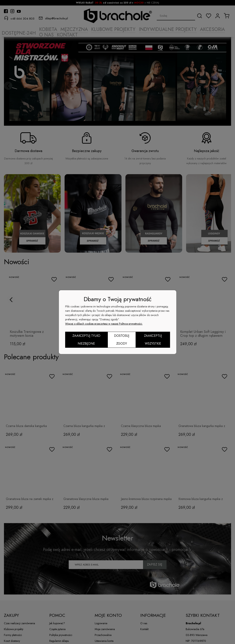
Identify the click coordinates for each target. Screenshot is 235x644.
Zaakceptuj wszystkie (153, 340)
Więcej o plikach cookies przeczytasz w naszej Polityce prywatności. (104, 324)
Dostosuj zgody (122, 340)
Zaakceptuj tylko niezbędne (86, 340)
